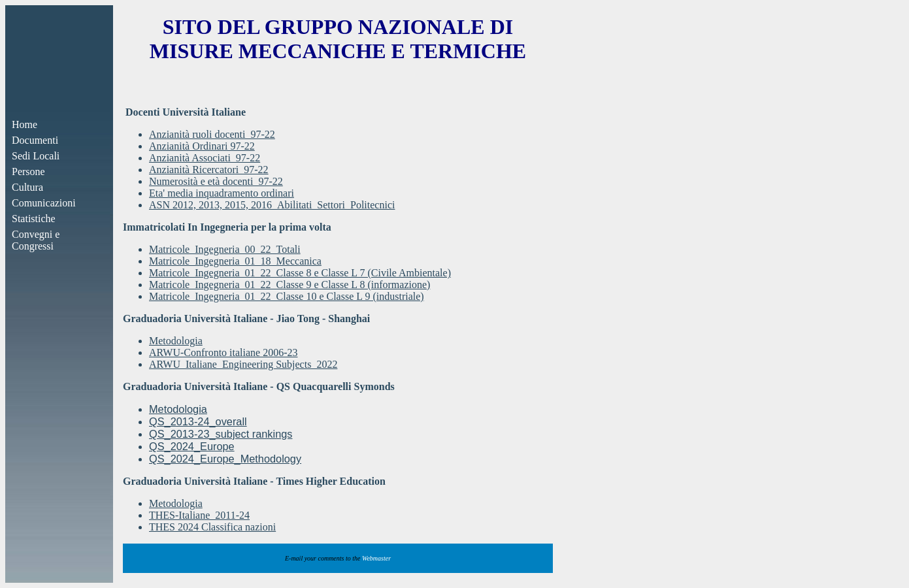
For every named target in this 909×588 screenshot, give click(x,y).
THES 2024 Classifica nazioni (212, 527)
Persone (28, 171)
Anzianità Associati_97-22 (205, 158)
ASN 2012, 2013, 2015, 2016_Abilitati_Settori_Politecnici (272, 205)
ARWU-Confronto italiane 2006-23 (223, 352)
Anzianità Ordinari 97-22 (202, 146)
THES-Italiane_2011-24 (199, 515)
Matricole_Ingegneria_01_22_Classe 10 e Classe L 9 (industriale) (287, 296)
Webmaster (376, 558)
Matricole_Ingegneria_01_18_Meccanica (235, 261)
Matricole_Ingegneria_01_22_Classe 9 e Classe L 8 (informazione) (289, 285)
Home (25, 124)
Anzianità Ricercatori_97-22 (209, 170)
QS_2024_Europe (192, 446)
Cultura (27, 187)
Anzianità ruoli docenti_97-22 (212, 134)
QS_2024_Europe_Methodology (225, 459)
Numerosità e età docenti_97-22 (216, 181)
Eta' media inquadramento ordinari (222, 193)
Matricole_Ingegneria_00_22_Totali (225, 249)
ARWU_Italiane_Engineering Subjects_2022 (243, 364)
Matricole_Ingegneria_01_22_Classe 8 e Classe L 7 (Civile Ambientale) (300, 273)
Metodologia (176, 341)
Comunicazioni (44, 203)
